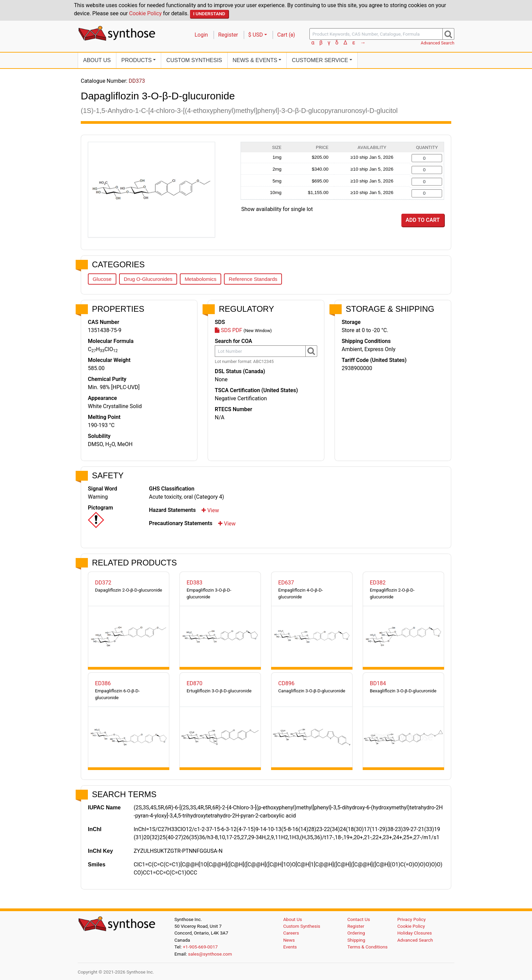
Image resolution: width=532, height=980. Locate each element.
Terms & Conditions (368, 947)
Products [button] (137, 60)
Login (201, 35)
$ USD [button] (256, 35)
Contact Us (359, 919)
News (289, 940)
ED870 (195, 683)
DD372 (103, 583)
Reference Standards (253, 279)
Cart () (286, 35)
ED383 (195, 583)
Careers (291, 933)
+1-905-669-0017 (200, 947)
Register (228, 35)
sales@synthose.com (210, 954)
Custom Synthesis (194, 60)
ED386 (103, 683)
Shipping (356, 940)
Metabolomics (201, 279)
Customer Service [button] (320, 60)
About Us (97, 60)
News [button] (255, 60)
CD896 (286, 683)
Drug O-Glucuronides (148, 279)
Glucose (102, 279)
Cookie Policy (146, 13)
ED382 (378, 583)
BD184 (378, 683)
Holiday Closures (415, 933)
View (210, 510)
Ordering (356, 933)
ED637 (286, 583)
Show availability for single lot (277, 209)
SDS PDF (229, 330)
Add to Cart (423, 220)
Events (290, 947)
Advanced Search (438, 43)
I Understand (209, 14)
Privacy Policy (412, 919)
